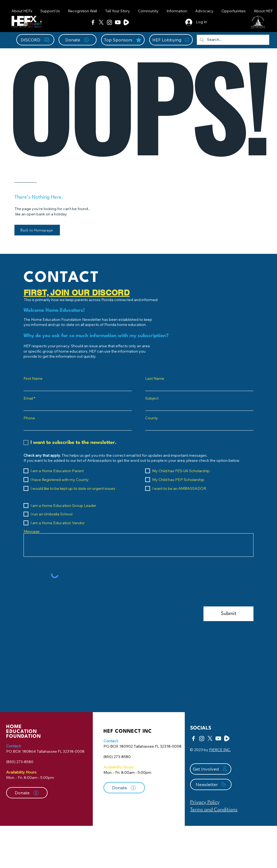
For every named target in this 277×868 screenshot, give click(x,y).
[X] (101, 22)
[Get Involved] (211, 769)
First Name (33, 378)
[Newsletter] (211, 784)
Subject (152, 398)
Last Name (155, 378)
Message (32, 531)
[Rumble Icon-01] (126, 22)
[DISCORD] (35, 40)
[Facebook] (93, 22)
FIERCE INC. (220, 750)
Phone (29, 418)
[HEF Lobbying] (171, 40)
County (152, 418)
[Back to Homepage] (37, 230)
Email (28, 398)
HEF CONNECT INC (128, 731)
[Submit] (228, 614)
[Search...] (232, 40)
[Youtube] (118, 22)
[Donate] (78, 40)
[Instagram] (109, 22)
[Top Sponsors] (123, 40)
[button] (148, 11)
